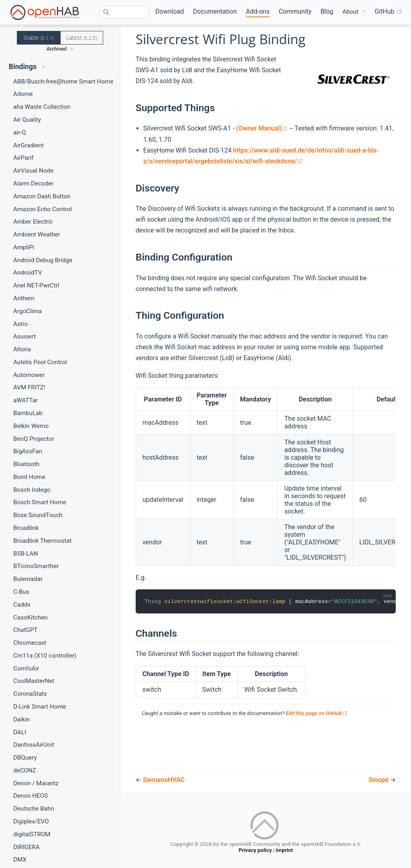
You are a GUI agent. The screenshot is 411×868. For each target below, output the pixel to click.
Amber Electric (33, 222)
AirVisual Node (33, 171)
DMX (20, 860)
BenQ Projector (34, 439)
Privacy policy (255, 851)
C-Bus (21, 592)
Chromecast (30, 643)
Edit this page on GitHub (317, 714)
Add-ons (258, 11)
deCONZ (25, 770)
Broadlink (26, 528)
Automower (29, 375)
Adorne (23, 94)
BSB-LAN (25, 554)
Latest (81, 38)
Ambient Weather (37, 234)
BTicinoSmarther (36, 566)
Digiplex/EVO (31, 821)
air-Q (20, 132)
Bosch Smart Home (40, 502)
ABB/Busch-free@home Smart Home (63, 82)
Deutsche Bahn (34, 809)
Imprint (284, 851)
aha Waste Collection (42, 107)
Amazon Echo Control (43, 209)
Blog (327, 11)
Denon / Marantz (36, 783)
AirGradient (28, 145)
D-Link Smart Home (40, 707)
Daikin (22, 719)
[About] (354, 12)
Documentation (215, 11)
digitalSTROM (32, 834)
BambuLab (28, 413)
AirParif (23, 158)
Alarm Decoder (34, 183)
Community (295, 11)
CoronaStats (30, 694)
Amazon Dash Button (42, 196)
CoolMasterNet (34, 681)
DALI (20, 732)
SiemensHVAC (164, 780)
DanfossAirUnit (34, 745)
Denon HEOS (31, 796)
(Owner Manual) (263, 128)
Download (170, 11)
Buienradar (28, 579)
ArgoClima (27, 311)
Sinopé (379, 780)
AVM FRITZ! (29, 387)
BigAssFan (28, 451)
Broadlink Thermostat (43, 541)
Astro (20, 324)
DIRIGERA (26, 847)
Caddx (22, 605)
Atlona (22, 349)
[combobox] (124, 12)
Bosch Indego (32, 490)
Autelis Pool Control (40, 362)
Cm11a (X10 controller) (45, 656)
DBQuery (25, 758)
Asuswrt (24, 336)
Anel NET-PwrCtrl (36, 285)
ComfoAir (26, 668)
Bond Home (29, 477)
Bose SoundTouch (38, 515)
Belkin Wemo (31, 426)
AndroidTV (28, 273)
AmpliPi (24, 247)
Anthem (24, 298)
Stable (39, 38)
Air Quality (27, 120)
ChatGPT (25, 630)
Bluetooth (26, 464)
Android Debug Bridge (43, 260)
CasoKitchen (31, 617)
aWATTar (25, 400)
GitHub (388, 12)
